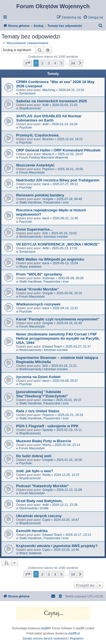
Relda (46, 475)
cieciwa (47, 400)
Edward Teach (52, 346)
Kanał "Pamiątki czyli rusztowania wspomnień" (58, 319)
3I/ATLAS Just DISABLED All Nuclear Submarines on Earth (49, 118)
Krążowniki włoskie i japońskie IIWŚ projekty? (57, 546)
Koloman (48, 278)
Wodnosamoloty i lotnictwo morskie (44, 237)
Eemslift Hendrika (32, 531)
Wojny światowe (30, 266)
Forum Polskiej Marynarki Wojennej (44, 157)
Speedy (48, 430)
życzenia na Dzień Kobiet (38, 377)
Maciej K (48, 154)
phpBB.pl (74, 633)
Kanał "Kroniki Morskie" (37, 289)
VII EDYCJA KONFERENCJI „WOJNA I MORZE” (58, 244)
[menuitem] (93, 17)
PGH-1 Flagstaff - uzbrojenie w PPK (47, 426)
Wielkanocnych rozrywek (38, 304)
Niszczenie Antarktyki (35, 165)
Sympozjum (27, 93)
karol (46, 184)
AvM (46, 105)
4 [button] (55, 63)
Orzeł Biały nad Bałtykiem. (39, 501)
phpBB (45, 628)
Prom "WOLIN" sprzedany (39, 274)
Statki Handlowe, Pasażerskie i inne (44, 202)
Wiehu (47, 445)
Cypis (46, 520)
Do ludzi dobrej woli (34, 456)
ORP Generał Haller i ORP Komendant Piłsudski (58, 150)
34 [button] (73, 63)
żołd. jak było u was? (35, 471)
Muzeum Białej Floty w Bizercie (44, 441)
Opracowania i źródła (34, 508)
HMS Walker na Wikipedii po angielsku (50, 259)
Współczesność (30, 108)
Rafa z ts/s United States (38, 411)
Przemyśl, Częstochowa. (38, 135)
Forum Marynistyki (32, 172)
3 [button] (49, 63)
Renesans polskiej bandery (40, 195)
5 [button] (61, 63)
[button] (28, 63)
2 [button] (42, 63)
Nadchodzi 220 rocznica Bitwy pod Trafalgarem (58, 180)
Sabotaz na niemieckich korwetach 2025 (52, 101)
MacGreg (49, 90)
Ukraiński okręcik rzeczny (39, 516)
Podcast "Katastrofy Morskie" (42, 486)
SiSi (45, 233)
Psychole (26, 127)
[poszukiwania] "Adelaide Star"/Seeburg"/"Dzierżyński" (42, 394)
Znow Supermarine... (34, 229)
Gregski (48, 199)
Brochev (48, 139)
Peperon (48, 169)
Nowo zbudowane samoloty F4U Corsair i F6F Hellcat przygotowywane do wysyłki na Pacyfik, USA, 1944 (58, 338)
